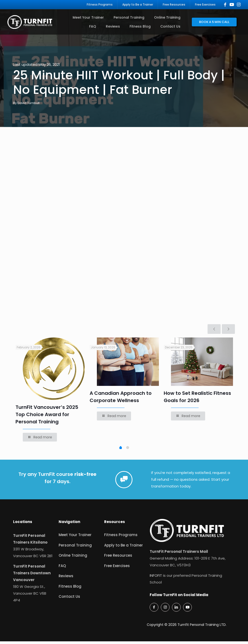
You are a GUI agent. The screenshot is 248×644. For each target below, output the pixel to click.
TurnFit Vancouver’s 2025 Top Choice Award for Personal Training (47, 417)
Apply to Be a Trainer (124, 548)
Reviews (66, 579)
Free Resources (118, 558)
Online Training (73, 558)
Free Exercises (117, 568)
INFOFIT (156, 578)
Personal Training (75, 548)
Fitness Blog (70, 589)
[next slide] (228, 332)
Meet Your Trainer (75, 537)
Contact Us (69, 599)
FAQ (62, 568)
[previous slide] (214, 332)
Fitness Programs (121, 537)
